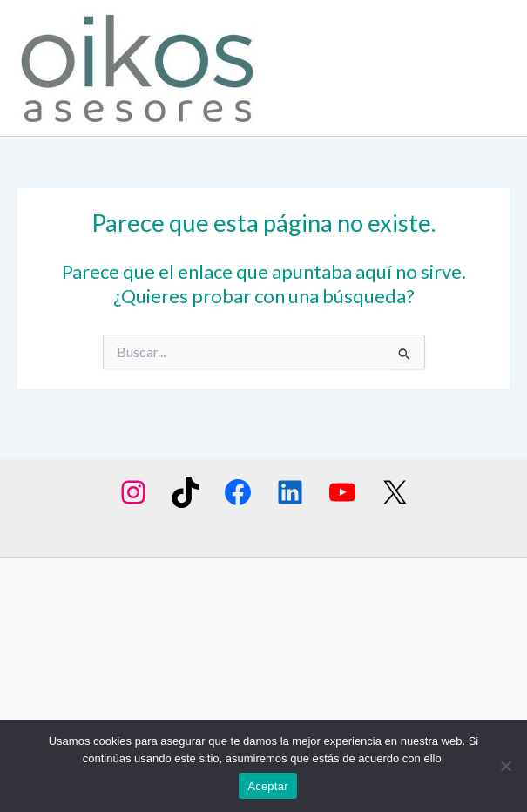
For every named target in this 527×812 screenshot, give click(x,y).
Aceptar (268, 786)
